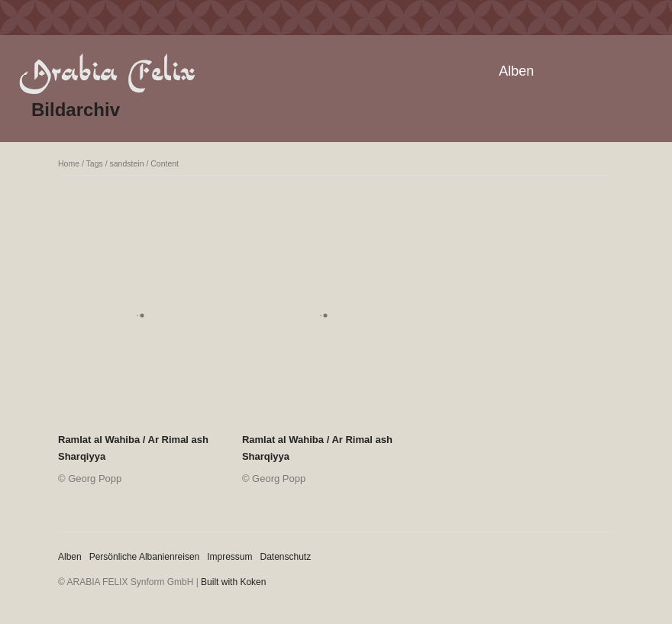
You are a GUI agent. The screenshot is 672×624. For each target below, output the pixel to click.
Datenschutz (286, 557)
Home (69, 163)
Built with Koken (233, 582)
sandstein (127, 163)
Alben (516, 71)
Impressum (229, 557)
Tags (95, 163)
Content (165, 163)
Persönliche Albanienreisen (145, 557)
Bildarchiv (76, 110)
